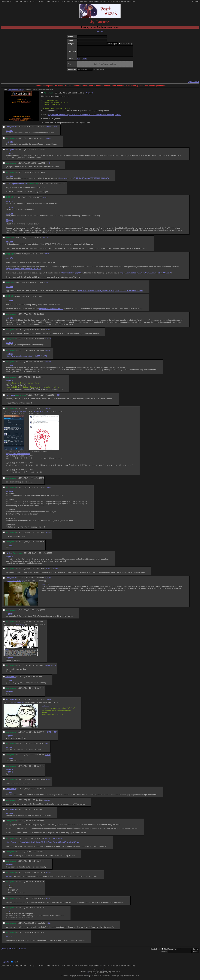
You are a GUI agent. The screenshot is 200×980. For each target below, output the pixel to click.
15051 (42, 534)
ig (33, 1)
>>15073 (47, 745)
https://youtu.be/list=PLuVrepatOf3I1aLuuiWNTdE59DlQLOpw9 (146, 275)
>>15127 (10, 914)
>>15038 (10, 345)
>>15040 (48, 341)
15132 (42, 934)
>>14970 (46, 199)
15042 (42, 364)
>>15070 (48, 734)
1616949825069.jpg (16, 704)
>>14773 (10, 222)
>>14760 (10, 216)
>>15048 (10, 493)
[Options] (196, 1)
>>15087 (47, 802)
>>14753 (10, 203)
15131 (42, 925)
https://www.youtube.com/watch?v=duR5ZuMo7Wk (27, 358)
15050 (42, 489)
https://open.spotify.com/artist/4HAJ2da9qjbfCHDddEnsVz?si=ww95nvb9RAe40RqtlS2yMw (43, 844)
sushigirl (124, 1)
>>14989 (46, 240)
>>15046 (10, 559)
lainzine (131, 1)
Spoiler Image (127, 44)
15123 (42, 874)
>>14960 (48, 140)
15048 (41, 410)
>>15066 (48, 490)
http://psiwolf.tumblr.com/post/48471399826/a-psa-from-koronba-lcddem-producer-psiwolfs (85, 117)
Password (172, 951)
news (64, 1)
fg (11, 1)
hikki (54, 1)
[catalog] (100, 32)
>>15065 (54, 667)
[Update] (6, 964)
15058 (42, 580)
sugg (48, 1)
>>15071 (55, 734)
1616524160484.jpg (16, 583)
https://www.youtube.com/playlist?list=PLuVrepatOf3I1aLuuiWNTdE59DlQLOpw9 (111, 293)
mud (97, 1)
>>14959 (48, 129)
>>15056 (58, 397)
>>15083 (10, 795)
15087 (41, 811)
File (79, 61)
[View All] (89, 95)
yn (3, 1)
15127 (42, 900)
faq (73, 1)
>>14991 (46, 285)
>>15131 (10, 938)
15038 (42, 332)
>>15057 (45, 586)
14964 (64, 186)
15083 (42, 781)
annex (84, 1)
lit (22, 1)
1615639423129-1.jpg (42, 413)
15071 (41, 757)
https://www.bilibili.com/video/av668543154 (23, 271)
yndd (7, 1)
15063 (41, 667)
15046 (51, 397)
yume (15, 1)
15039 (42, 341)
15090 (42, 823)
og (31, 1)
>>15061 (48, 580)
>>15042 (48, 352)
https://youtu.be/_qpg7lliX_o (72, 275)
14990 (40, 284)
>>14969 (10, 244)
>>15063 (10, 683)
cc (42, 1)
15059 (42, 612)
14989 (40, 256)
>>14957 (10, 133)
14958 (42, 129)
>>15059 (55, 571)
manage (90, 1)
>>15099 (54, 840)
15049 (41, 480)
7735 (80, 95)
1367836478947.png (16, 92)
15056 (49, 555)
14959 (42, 140)
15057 (42, 571)
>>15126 (49, 875)
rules (69, 1)
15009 (42, 316)
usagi (102, 1)
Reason (164, 954)
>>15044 (48, 364)
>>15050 (48, 411)
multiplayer (115, 1)
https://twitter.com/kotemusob (18, 456)
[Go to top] (13, 951)
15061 (42, 624)
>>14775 (10, 224)
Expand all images (193, 84)
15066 (42, 701)
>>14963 (49, 165)
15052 (42, 544)
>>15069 (48, 702)
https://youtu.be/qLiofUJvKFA (51, 311)
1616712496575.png (16, 627)
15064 (41, 679)
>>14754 (10, 209)
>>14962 (10, 178)
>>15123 (61, 840)
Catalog (22, 951)
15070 (41, 745)
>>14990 (46, 256)
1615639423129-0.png (17, 413)
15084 (42, 791)
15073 (42, 768)
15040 (42, 352)
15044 (41, 379)
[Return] (106, 28)
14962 (42, 165)
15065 (42, 690)
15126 (42, 884)
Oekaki (85, 61)
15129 (42, 910)
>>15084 (49, 782)
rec (58, 1)
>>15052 (49, 535)
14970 (39, 240)
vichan (104, 972)
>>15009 (55, 129)
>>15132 (49, 925)
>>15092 (48, 840)
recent (78, 1)
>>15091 (10, 858)
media (26, 1)
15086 (41, 802)
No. (77, 95)
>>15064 (47, 667)
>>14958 (10, 144)
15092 (42, 854)
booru (107, 1)
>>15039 (49, 332)
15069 (42, 734)
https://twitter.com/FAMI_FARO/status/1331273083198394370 (84, 180)
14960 (42, 152)
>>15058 (49, 571)
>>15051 (10, 548)
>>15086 (10, 815)
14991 (40, 298)
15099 (42, 863)
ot (39, 1)
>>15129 (49, 900)
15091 (41, 840)
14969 (39, 199)
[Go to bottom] (114, 28)
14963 (42, 174)
